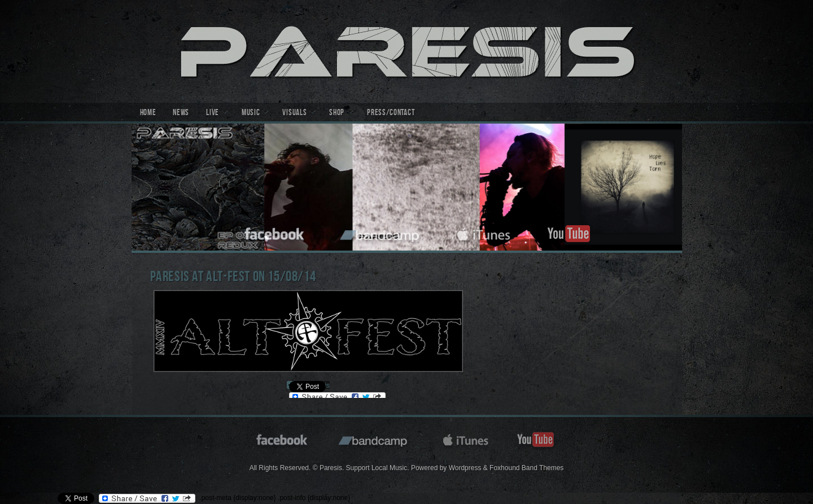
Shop (337, 113)
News (181, 113)
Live (213, 113)
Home (148, 113)
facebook (275, 232)
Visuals (294, 113)
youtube (569, 232)
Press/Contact (391, 113)
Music (251, 113)
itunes (484, 232)
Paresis (407, 51)
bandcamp (381, 232)
